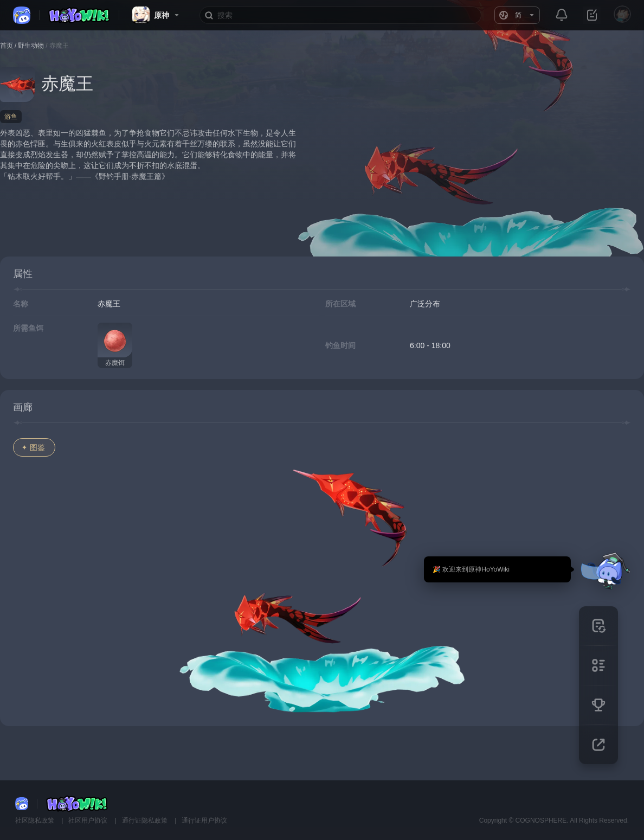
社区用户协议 (89, 820)
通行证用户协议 (204, 820)
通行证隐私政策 (146, 820)
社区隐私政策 (36, 820)
